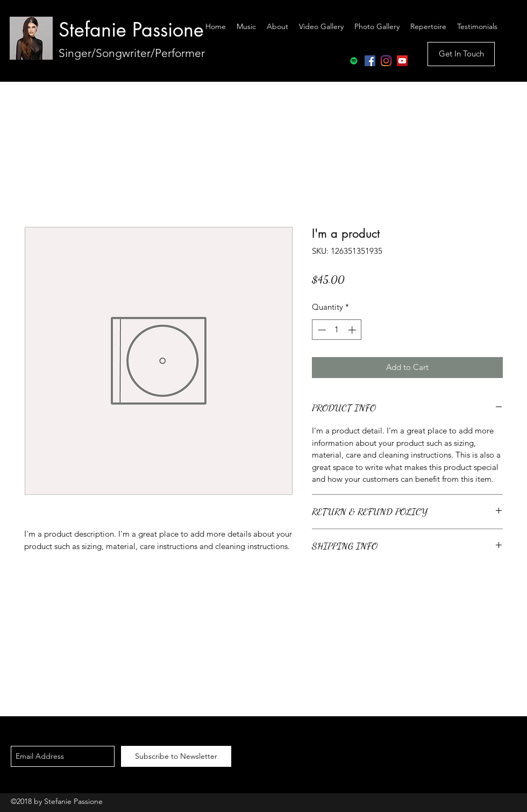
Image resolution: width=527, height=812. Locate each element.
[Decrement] (321, 330)
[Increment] (353, 330)
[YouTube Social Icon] (402, 61)
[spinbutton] (337, 330)
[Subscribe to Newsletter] (176, 756)
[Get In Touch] (461, 54)
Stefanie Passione (131, 30)
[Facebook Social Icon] (370, 61)
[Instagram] (386, 61)
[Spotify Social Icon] (354, 61)
